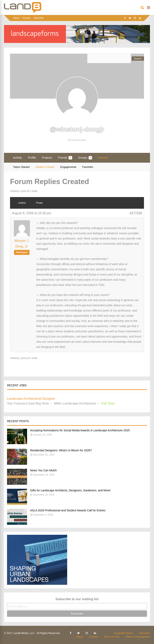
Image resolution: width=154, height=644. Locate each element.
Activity (17, 158)
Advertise (39, 18)
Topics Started (21, 167)
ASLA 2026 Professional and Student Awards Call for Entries (68, 510)
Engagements (68, 167)
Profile (32, 158)
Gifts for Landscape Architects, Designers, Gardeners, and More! (70, 490)
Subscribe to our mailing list (77, 599)
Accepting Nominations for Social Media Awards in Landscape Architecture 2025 (80, 430)
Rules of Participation (138, 637)
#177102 (136, 213)
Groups (85, 158)
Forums (103, 158)
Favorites (88, 167)
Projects (47, 158)
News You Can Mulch (43, 470)
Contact (26, 18)
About (16, 18)
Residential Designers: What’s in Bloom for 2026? (61, 450)
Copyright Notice (124, 633)
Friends (65, 158)
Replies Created (45, 167)
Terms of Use (112, 637)
